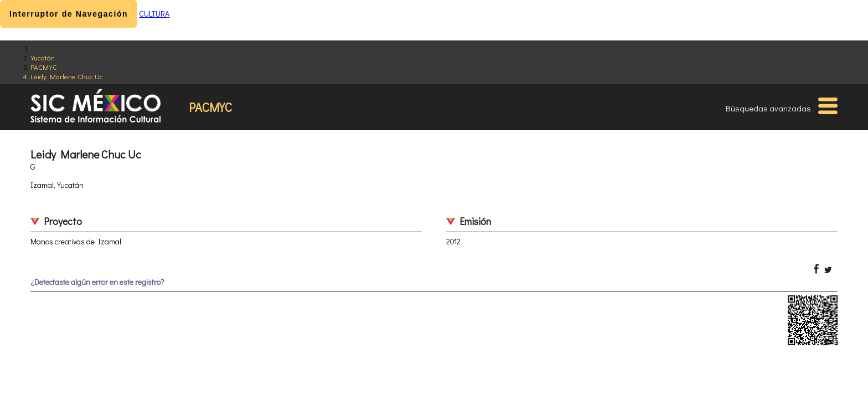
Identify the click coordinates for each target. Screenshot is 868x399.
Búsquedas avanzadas (768, 108)
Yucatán (43, 57)
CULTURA (154, 14)
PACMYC (44, 67)
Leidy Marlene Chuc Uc (67, 76)
